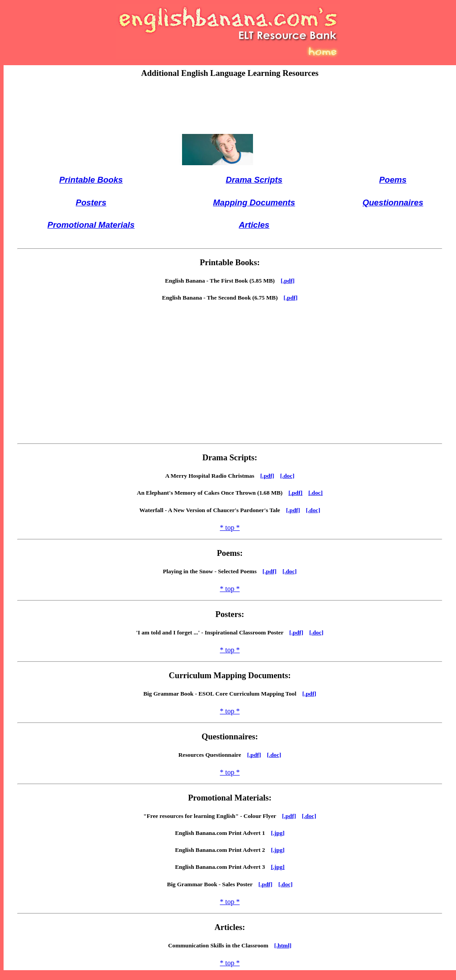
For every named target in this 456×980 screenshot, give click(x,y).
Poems (393, 180)
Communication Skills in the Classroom (221, 945)
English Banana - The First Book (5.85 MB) (223, 281)
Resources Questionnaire (213, 755)
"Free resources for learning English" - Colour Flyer (213, 816)
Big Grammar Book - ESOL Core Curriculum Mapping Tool (223, 694)
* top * (230, 528)
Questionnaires (393, 202)
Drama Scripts (254, 180)
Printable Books (91, 180)
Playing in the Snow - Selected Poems (213, 571)
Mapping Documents (254, 202)
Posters (91, 202)
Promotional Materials (91, 225)
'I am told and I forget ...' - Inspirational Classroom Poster (213, 632)
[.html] (283, 945)
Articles (254, 225)
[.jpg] (278, 833)
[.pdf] (288, 281)
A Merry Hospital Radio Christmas (213, 476)
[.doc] (287, 476)
